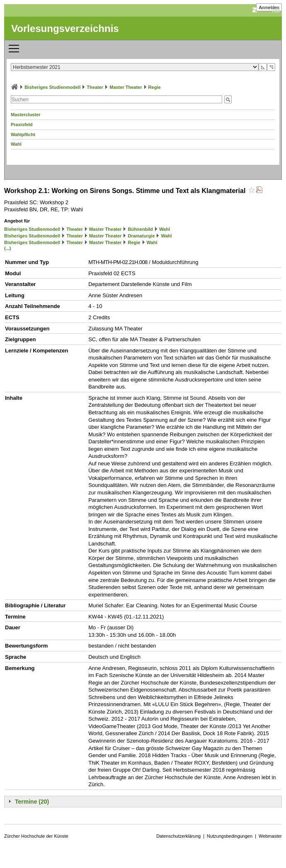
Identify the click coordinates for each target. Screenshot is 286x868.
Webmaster (270, 836)
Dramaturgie (141, 236)
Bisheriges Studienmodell (52, 87)
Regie (155, 87)
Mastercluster (26, 115)
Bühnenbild (140, 229)
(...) (8, 248)
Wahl (16, 144)
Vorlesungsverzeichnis (65, 28)
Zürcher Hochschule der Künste (36, 836)
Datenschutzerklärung (178, 836)
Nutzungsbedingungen (230, 836)
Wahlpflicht (23, 134)
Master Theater (126, 87)
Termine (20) (32, 802)
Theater (95, 87)
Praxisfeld (22, 125)
